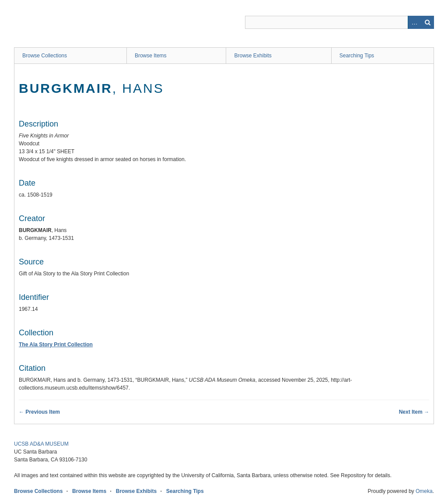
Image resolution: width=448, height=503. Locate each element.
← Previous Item (39, 412)
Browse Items (151, 56)
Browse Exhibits (253, 56)
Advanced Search (414, 22)
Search (427, 22)
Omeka (424, 491)
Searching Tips (357, 56)
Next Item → (414, 412)
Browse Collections (45, 56)
